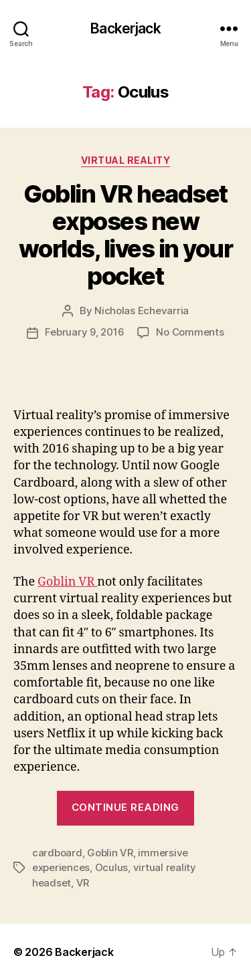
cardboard (57, 853)
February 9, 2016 (84, 332)
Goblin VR (67, 582)
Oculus (111, 867)
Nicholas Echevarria (142, 311)
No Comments (190, 332)
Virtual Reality (126, 160)
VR (83, 883)
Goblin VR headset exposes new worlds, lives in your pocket (126, 235)
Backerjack (125, 28)
